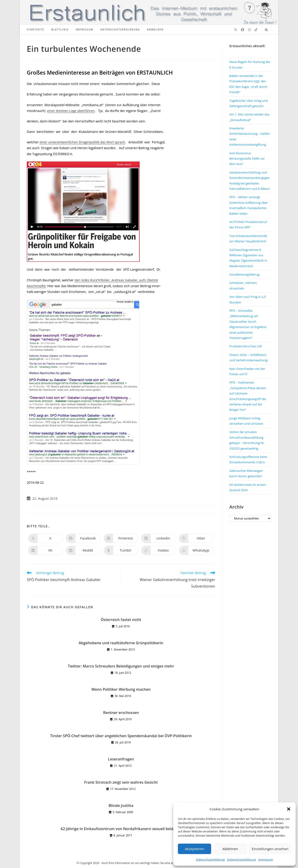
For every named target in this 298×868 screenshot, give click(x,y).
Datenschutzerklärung (210, 860)
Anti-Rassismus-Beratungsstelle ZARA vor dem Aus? (247, 159)
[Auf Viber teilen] (196, 538)
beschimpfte (36, 286)
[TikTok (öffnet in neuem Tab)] (256, 30)
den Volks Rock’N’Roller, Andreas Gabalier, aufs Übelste (116, 280)
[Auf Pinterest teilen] (121, 538)
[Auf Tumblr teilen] (121, 550)
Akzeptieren (195, 849)
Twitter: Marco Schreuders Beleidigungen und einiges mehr (121, 666)
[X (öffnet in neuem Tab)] (236, 30)
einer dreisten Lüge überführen (71, 111)
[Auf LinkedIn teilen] (159, 538)
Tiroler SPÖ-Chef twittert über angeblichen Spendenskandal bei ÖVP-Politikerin (121, 736)
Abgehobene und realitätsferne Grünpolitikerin (121, 643)
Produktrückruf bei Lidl (246, 346)
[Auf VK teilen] (46, 550)
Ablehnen (230, 849)
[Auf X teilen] (46, 538)
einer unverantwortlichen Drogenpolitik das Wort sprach (82, 142)
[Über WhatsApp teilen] (196, 550)
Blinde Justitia (121, 806)
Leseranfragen (121, 759)
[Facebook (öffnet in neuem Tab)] (243, 30)
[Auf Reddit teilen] (83, 550)
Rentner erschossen (121, 713)
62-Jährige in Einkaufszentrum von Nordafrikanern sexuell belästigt (121, 829)
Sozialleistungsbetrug (244, 274)
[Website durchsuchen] (266, 30)
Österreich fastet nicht (121, 620)
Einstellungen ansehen (270, 849)
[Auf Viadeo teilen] (159, 550)
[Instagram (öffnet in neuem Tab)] (249, 30)
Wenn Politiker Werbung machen (121, 689)
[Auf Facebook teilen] (83, 538)
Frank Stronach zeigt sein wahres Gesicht (121, 782)
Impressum (266, 860)
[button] (289, 809)
